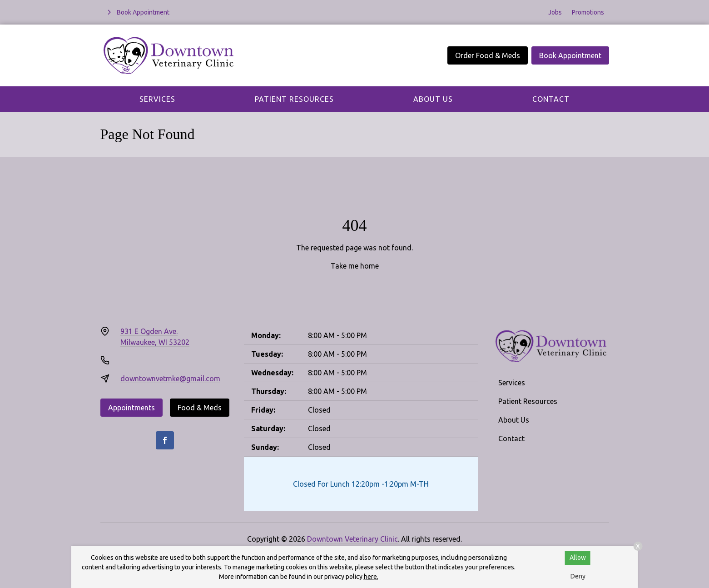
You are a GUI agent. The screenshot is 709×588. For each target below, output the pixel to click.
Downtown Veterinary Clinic (352, 539)
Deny (578, 576)
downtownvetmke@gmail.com (170, 379)
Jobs (555, 12)
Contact (551, 99)
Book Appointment (570, 55)
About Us (433, 99)
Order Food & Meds (488, 55)
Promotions (588, 12)
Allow (578, 558)
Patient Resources (294, 99)
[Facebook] (165, 440)
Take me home (355, 266)
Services (157, 99)
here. (371, 577)
